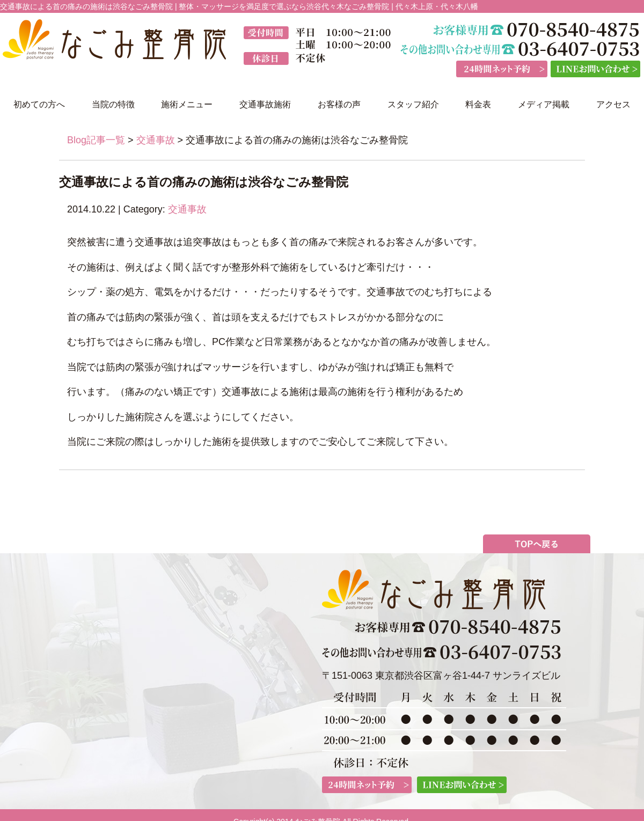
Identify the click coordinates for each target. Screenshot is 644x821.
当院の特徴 (113, 104)
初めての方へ (39, 104)
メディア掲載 (544, 104)
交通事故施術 (265, 104)
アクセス (613, 104)
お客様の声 (339, 104)
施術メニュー (187, 104)
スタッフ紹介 (413, 104)
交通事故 (156, 140)
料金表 (478, 104)
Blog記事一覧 (96, 140)
